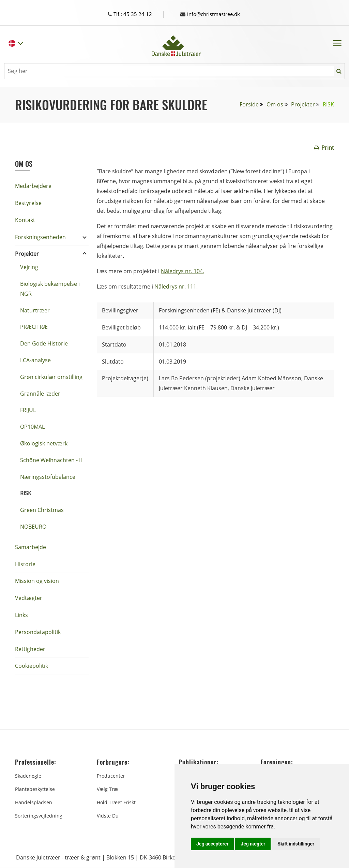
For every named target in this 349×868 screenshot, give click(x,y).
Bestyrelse (28, 203)
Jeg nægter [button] (253, 844)
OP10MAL (32, 427)
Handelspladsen (34, 802)
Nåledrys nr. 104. (183, 271)
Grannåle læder (40, 394)
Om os (275, 104)
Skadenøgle (28, 776)
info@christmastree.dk (213, 14)
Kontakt (25, 220)
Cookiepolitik (32, 666)
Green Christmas (42, 510)
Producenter (111, 776)
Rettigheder (30, 649)
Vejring (29, 267)
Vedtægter (29, 598)
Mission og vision (37, 581)
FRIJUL (28, 410)
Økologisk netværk (44, 443)
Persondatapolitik (38, 632)
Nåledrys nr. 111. (176, 286)
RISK (26, 493)
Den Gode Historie (44, 343)
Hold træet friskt (116, 802)
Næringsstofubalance (48, 477)
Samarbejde (31, 547)
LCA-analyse (35, 360)
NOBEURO (33, 527)
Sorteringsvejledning (39, 816)
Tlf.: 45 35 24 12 (136, 14)
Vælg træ (107, 789)
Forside (249, 104)
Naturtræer (35, 310)
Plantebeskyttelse (35, 789)
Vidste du (108, 816)
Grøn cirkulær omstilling (51, 377)
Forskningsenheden (40, 237)
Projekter (303, 104)
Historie (25, 564)
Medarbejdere (33, 186)
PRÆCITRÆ (34, 327)
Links (21, 615)
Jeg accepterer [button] (212, 844)
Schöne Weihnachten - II (51, 460)
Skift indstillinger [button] (296, 844)
